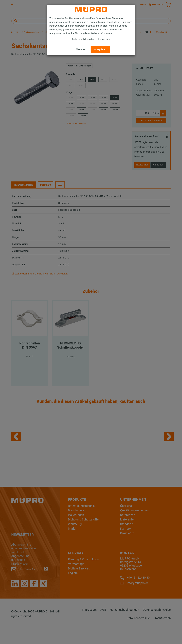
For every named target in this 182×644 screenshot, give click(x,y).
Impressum (104, 39)
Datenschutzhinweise (83, 39)
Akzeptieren (100, 49)
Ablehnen (81, 49)
